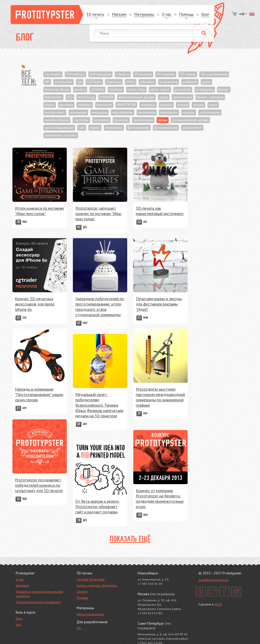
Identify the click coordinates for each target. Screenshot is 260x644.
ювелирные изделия (61, 135)
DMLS (131, 82)
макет (213, 105)
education (147, 82)
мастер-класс (55, 112)
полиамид (101, 120)
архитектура (182, 97)
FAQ (19, 625)
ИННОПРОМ (126, 105)
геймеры (85, 105)
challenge (114, 82)
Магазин (119, 14)
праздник (121, 120)
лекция (183, 105)
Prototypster (47, 14)
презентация (143, 120)
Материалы (144, 14)
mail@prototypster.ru (214, 580)
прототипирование (59, 128)
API (47, 82)
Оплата (82, 592)
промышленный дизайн (190, 120)
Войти (243, 14)
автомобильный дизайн (136, 97)
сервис (95, 128)
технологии (114, 128)
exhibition (190, 82)
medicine (116, 89)
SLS (70, 97)
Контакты (22, 585)
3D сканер (188, 74)
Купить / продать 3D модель (97, 585)
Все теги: (29, 78)
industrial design (57, 89)
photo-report (160, 89)
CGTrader (94, 82)
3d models (53, 74)
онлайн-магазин (57, 120)
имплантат (104, 105)
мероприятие (123, 112)
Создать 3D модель (91, 579)
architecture (63, 82)
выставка (66, 105)
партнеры (81, 120)
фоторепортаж (166, 128)
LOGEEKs (97, 89)
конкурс (166, 105)
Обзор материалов (90, 614)
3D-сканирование (214, 74)
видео (50, 105)
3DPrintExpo (75, 74)
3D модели (143, 74)
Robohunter (53, 97)
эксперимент (192, 128)
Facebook (224, 592)
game (206, 82)
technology (86, 97)
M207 (218, 604)
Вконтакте (201, 592)
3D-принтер (166, 74)
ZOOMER (107, 97)
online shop (136, 89)
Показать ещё (130, 540)
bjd (80, 82)
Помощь (83, 598)
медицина (100, 112)
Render (224, 89)
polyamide (183, 89)
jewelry (80, 89)
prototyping (205, 89)
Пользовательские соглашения (38, 602)
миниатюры (169, 112)
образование (210, 112)
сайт (82, 128)
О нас (20, 579)
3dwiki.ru (123, 74)
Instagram (236, 592)
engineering (169, 82)
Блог (205, 14)
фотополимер (138, 128)
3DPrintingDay (100, 74)
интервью (148, 105)
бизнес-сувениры (210, 97)
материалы (78, 112)
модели (189, 112)
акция (164, 97)
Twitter (213, 592)
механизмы (147, 112)
